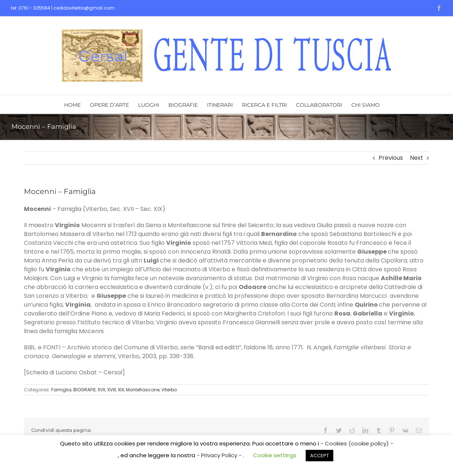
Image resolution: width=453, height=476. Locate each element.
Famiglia (61, 390)
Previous (391, 158)
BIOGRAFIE (85, 390)
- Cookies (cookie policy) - (357, 443)
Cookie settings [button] (275, 455)
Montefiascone (143, 390)
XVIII (112, 390)
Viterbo (169, 390)
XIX (121, 390)
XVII (101, 390)
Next (417, 158)
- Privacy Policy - (220, 455)
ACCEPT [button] (319, 456)
